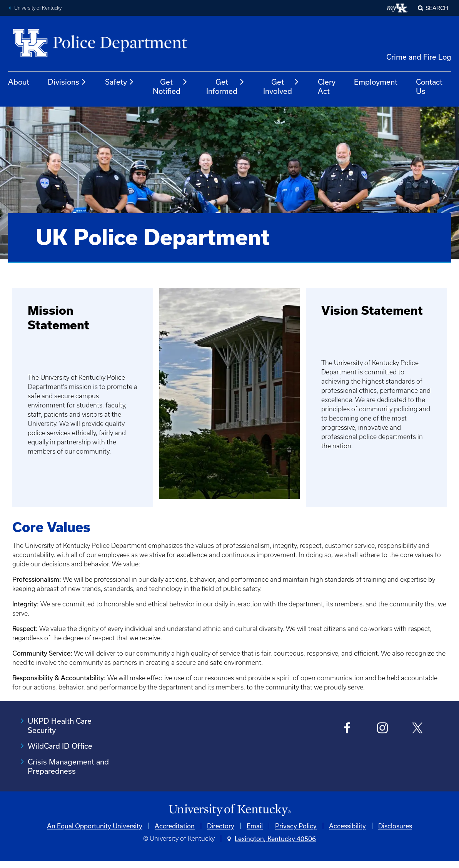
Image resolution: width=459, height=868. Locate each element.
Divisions (67, 82)
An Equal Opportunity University (95, 826)
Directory (221, 826)
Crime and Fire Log (419, 57)
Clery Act (327, 86)
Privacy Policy (296, 826)
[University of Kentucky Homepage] (229, 810)
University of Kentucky (38, 8)
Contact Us (429, 86)
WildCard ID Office (60, 746)
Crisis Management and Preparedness (68, 766)
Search (437, 8)
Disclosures (395, 826)
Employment (376, 82)
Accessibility (347, 826)
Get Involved (281, 86)
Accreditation (175, 826)
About (19, 82)
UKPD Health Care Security (60, 725)
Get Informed (225, 86)
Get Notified (170, 86)
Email (255, 826)
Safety (120, 82)
